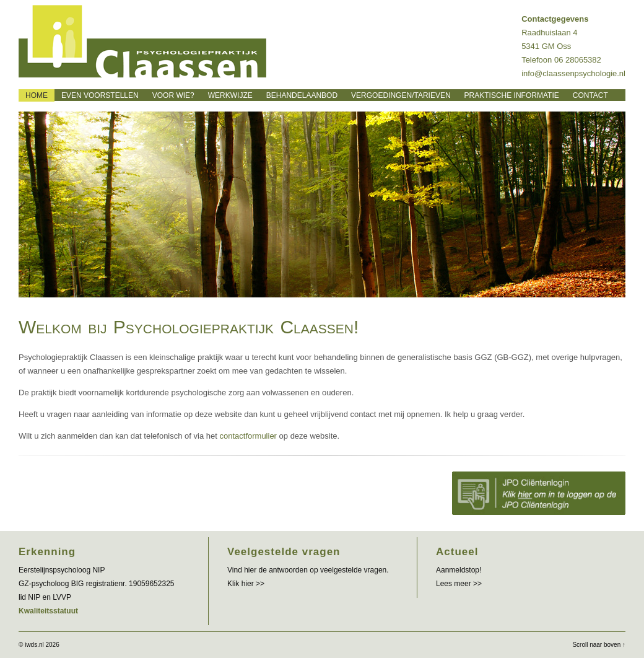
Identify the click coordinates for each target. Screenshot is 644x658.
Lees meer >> (459, 584)
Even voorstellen (100, 95)
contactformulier (248, 436)
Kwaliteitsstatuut (48, 611)
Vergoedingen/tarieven (401, 95)
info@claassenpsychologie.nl (573, 73)
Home (37, 95)
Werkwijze (230, 95)
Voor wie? (173, 95)
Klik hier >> (246, 584)
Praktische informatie (512, 95)
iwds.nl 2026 (42, 645)
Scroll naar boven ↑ (599, 645)
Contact (590, 95)
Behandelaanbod (302, 95)
